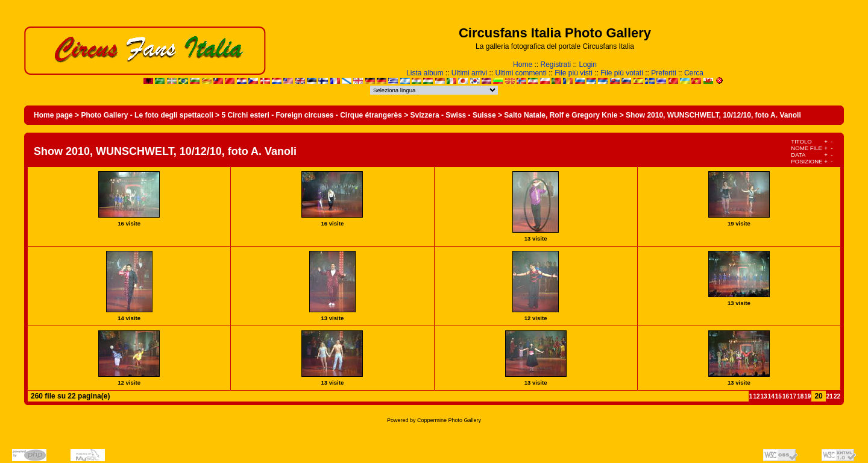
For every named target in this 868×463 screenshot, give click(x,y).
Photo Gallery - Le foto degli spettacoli (147, 115)
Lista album (425, 73)
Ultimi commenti (520, 73)
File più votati (622, 73)
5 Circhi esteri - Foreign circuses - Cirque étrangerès (311, 115)
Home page (53, 115)
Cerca (694, 73)
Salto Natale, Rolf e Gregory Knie (561, 115)
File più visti (574, 73)
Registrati (555, 65)
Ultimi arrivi (469, 73)
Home (523, 65)
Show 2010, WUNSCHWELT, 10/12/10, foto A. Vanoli (713, 115)
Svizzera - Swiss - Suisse (453, 115)
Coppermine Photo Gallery (449, 420)
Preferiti (663, 73)
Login (588, 65)
